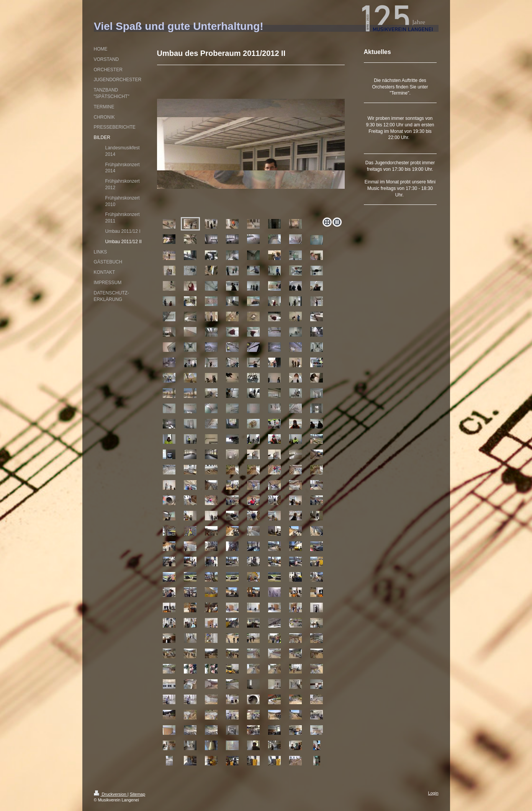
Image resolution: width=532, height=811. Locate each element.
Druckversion (111, 794)
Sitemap (138, 794)
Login (433, 793)
